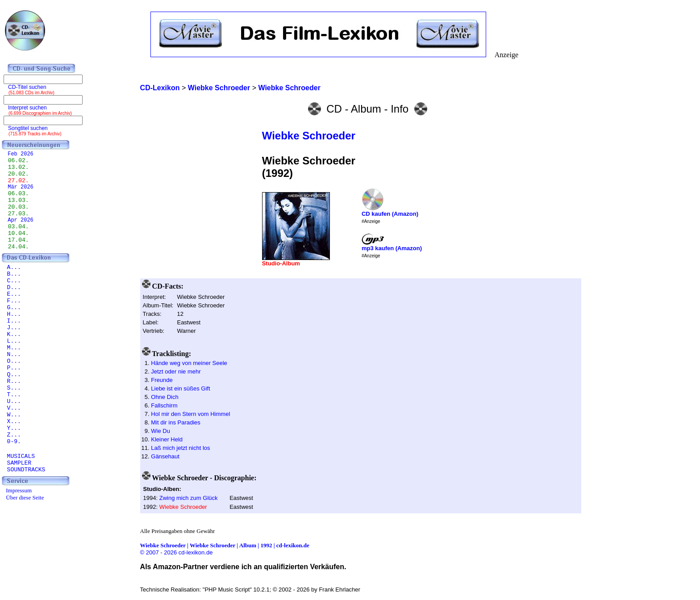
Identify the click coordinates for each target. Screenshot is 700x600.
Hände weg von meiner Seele (189, 363)
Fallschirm (164, 405)
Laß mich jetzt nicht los (180, 448)
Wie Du (160, 431)
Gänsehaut (165, 456)
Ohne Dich (165, 397)
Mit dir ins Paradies (176, 422)
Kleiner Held (167, 439)
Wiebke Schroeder (309, 136)
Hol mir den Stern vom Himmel (190, 414)
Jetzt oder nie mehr (176, 371)
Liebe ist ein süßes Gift (180, 388)
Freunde (162, 380)
